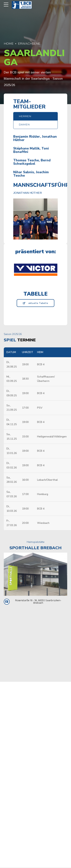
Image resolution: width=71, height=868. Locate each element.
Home (9, 44)
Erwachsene (29, 44)
